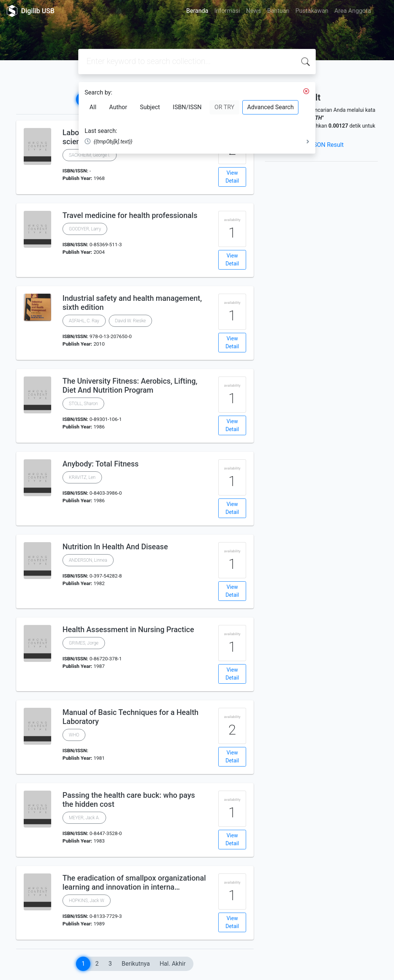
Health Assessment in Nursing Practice (128, 629)
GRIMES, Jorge (84, 643)
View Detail (232, 177)
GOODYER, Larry (85, 229)
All (93, 107)
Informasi (227, 11)
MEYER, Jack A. (84, 818)
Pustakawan (312, 11)
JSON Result (327, 145)
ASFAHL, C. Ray (84, 321)
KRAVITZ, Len (82, 477)
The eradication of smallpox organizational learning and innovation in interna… (134, 882)
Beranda (197, 11)
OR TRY (224, 107)
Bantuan (278, 11)
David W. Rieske (131, 321)
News (254, 11)
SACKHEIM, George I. (90, 155)
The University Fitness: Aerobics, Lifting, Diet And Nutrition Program (130, 386)
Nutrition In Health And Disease (115, 547)
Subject (150, 107)
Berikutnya (136, 964)
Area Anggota (353, 11)
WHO (74, 735)
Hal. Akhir (173, 964)
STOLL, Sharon (83, 404)
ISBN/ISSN (187, 107)
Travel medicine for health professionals (130, 215)
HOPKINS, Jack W (87, 901)
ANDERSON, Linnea (88, 560)
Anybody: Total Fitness (100, 464)
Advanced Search (271, 107)
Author (118, 107)
